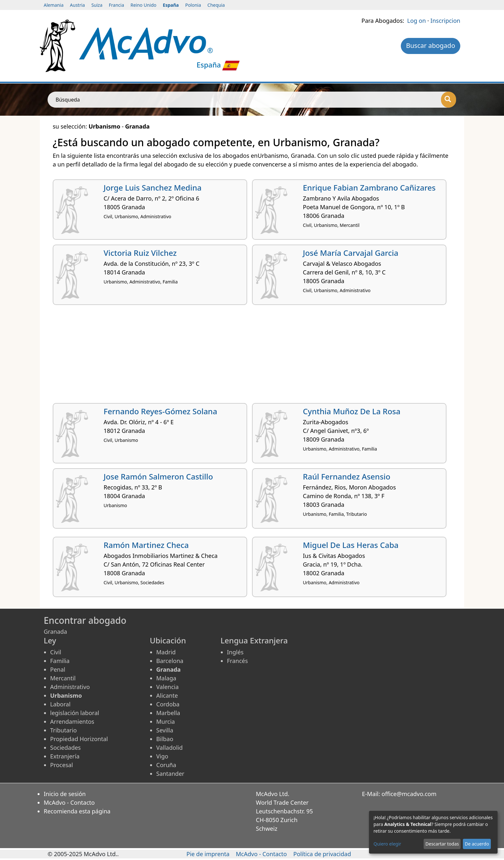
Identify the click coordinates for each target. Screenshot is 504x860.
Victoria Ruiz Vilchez (140, 253)
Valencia (167, 687)
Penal (58, 669)
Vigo (162, 756)
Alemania (54, 5)
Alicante (167, 695)
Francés (237, 661)
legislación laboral (75, 713)
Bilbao (165, 739)
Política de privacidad (322, 854)
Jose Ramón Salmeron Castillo (158, 476)
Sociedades (65, 748)
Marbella (168, 713)
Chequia (216, 5)
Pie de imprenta (208, 854)
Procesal (62, 765)
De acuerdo (477, 844)
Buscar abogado (431, 45)
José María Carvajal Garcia (351, 253)
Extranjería (65, 756)
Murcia (166, 721)
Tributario (63, 730)
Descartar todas (442, 844)
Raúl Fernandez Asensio (346, 476)
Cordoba (168, 704)
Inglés (235, 652)
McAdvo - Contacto (69, 802)
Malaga (166, 678)
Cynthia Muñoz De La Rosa (351, 411)
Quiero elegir (387, 844)
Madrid (166, 652)
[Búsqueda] (449, 100)
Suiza (97, 5)
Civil (56, 652)
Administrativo (70, 687)
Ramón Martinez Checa (146, 545)
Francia (117, 5)
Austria (78, 5)
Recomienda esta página (77, 811)
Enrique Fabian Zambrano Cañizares (369, 188)
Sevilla (165, 730)
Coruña (166, 765)
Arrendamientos (72, 721)
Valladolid (169, 748)
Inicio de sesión (65, 794)
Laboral (60, 704)
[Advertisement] (246, 356)
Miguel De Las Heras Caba (351, 545)
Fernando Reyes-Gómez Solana (160, 411)
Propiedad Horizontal (79, 739)
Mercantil (63, 678)
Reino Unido (144, 5)
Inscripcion (445, 21)
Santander (170, 774)
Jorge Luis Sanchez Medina (153, 188)
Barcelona (170, 661)
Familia (60, 661)
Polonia (193, 5)
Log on (417, 21)
